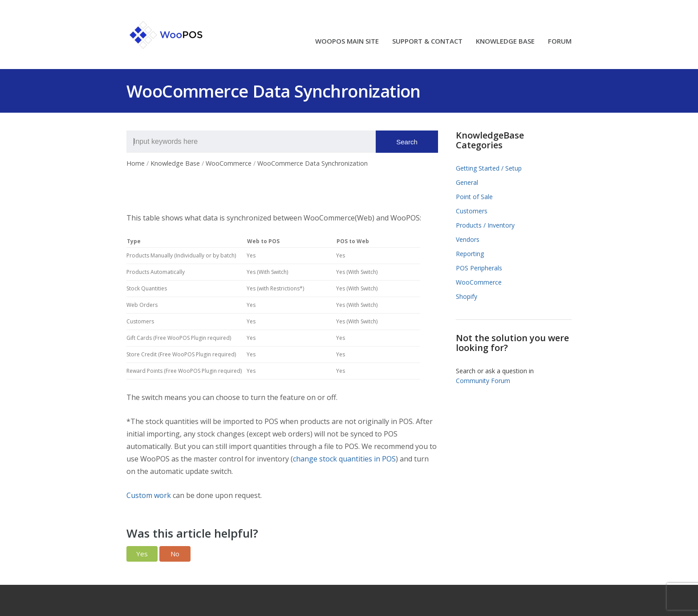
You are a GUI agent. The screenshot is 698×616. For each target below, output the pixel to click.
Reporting (470, 254)
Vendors (468, 239)
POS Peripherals (479, 268)
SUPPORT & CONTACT (427, 42)
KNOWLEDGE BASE (505, 42)
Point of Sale (474, 197)
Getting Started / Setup (489, 168)
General (467, 182)
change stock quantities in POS (344, 459)
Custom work (149, 495)
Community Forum (483, 381)
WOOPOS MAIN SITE (347, 42)
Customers (472, 211)
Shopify (467, 296)
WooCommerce (479, 282)
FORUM (560, 42)
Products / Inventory (485, 225)
